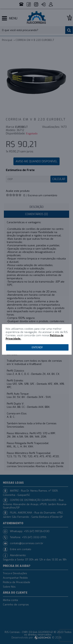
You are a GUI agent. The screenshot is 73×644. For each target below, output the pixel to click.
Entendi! (37, 347)
